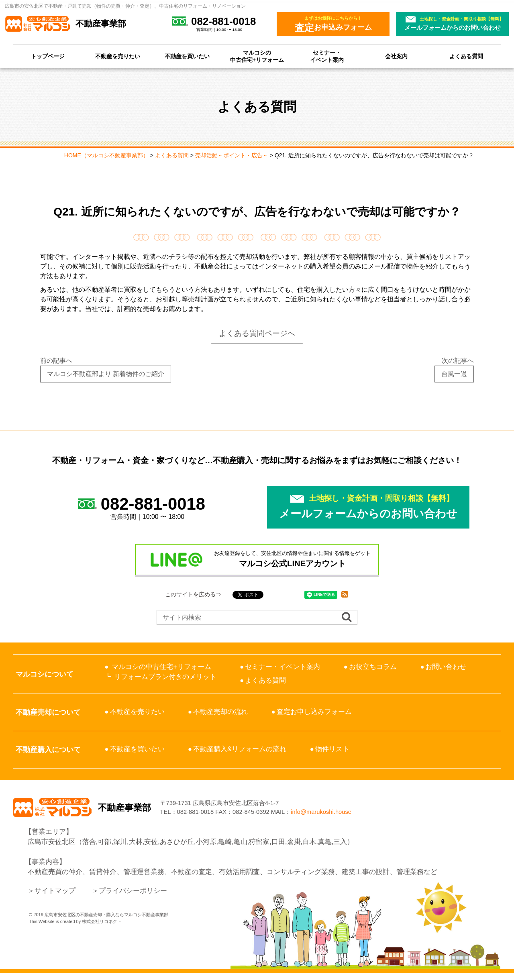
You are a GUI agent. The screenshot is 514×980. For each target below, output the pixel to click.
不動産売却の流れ (220, 712)
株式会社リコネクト (102, 928)
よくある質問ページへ (257, 333)
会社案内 (396, 56)
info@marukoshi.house (352, 815)
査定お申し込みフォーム (314, 712)
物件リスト (332, 749)
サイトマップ (55, 898)
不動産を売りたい (118, 56)
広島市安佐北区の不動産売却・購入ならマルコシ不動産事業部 (106, 921)
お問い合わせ (446, 667)
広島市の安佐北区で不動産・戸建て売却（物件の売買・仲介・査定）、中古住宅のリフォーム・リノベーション (125, 6)
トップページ (48, 56)
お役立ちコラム (373, 667)
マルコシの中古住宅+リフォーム (257, 56)
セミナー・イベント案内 (327, 56)
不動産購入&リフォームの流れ (240, 749)
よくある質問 (466, 56)
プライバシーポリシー (133, 898)
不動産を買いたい (187, 56)
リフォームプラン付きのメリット (165, 677)
